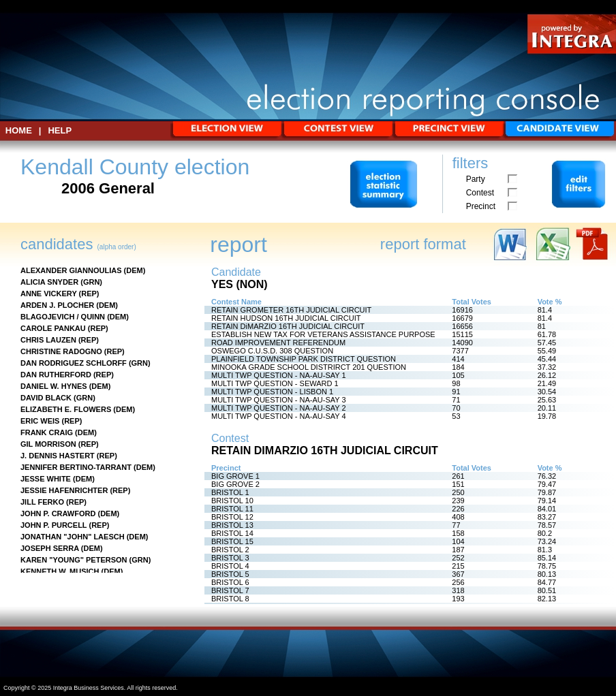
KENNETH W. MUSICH (60, 571)
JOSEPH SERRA (50, 548)
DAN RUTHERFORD (56, 375)
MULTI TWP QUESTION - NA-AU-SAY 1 (279, 375)
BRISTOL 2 (230, 550)
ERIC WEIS (40, 421)
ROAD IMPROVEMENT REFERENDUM (278, 343)
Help (60, 130)
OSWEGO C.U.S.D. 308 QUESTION (272, 351)
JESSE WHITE (46, 479)
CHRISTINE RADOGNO (61, 351)
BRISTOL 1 (230, 492)
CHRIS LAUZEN (48, 340)
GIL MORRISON (48, 444)
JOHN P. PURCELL (53, 525)
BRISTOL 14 (232, 533)
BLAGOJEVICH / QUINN (63, 317)
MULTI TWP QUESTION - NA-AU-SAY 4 (279, 416)
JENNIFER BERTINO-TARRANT (76, 467)
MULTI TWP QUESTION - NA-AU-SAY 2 (279, 408)
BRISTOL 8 (230, 599)
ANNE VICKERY (49, 294)
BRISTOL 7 (230, 590)
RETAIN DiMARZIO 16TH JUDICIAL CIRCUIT (288, 326)
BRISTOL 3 (230, 558)
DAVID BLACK (46, 398)
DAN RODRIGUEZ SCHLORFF (74, 363)
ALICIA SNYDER (49, 282)
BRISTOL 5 (230, 574)
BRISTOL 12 (232, 517)
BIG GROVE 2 (235, 484)
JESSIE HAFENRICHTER (64, 490)
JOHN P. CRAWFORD (58, 513)
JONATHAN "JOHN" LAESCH (73, 537)
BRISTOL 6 (230, 582)
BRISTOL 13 (232, 525)
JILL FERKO (42, 502)
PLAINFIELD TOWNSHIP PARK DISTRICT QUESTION (304, 359)
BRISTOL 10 (232, 501)
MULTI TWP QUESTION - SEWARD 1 (275, 383)
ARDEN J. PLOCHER (57, 305)
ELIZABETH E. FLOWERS (66, 409)
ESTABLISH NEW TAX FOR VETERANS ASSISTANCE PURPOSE (323, 334)
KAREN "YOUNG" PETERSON (74, 560)
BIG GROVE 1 (235, 476)
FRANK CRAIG (47, 432)
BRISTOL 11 (232, 509)
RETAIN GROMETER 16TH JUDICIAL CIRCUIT (291, 310)
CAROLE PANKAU (53, 328)
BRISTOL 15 (232, 541)
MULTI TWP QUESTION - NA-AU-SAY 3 (279, 400)
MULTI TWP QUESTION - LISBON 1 (272, 392)
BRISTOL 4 (230, 566)
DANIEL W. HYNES (54, 386)
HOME (19, 130)
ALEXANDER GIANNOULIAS (71, 270)
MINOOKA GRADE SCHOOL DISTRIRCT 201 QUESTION (309, 367)
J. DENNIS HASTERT (58, 456)
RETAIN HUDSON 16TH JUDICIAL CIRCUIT (286, 318)
